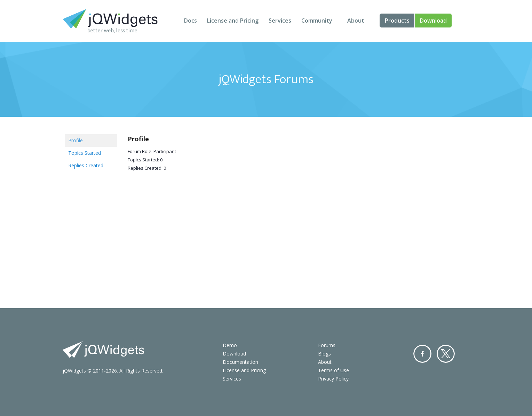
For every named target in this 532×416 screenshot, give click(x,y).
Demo (230, 345)
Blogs (324, 354)
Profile (76, 140)
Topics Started (85, 153)
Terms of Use (334, 370)
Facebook (422, 354)
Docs (190, 21)
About (356, 21)
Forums (327, 345)
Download (433, 21)
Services (280, 21)
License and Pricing (233, 21)
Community (317, 21)
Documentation (240, 362)
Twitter (446, 354)
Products (397, 21)
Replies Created (86, 165)
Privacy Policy (333, 379)
